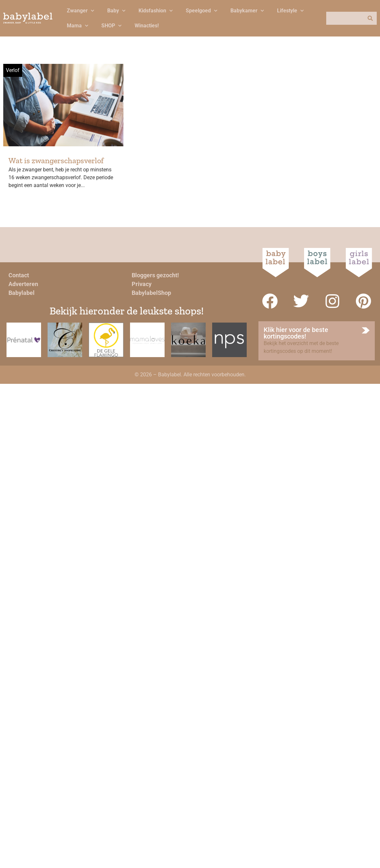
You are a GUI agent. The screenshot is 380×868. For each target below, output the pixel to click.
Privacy (142, 284)
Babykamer (247, 11)
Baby (116, 11)
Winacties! (147, 26)
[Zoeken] (370, 18)
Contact (19, 275)
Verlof (13, 70)
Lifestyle (290, 11)
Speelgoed (202, 11)
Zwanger (80, 11)
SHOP (111, 26)
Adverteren (23, 284)
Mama (78, 26)
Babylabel (22, 293)
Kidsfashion (156, 11)
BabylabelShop (151, 293)
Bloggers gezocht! (155, 275)
